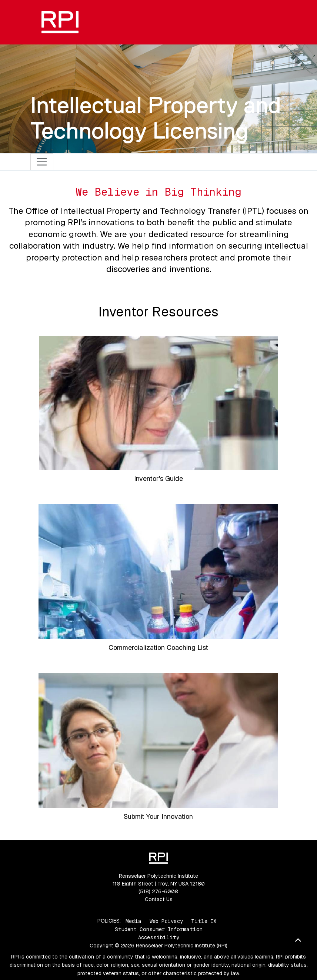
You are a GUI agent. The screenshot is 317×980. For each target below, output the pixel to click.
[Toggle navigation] (42, 162)
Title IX (204, 921)
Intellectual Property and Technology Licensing (156, 118)
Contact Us (159, 899)
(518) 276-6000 (158, 891)
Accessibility (159, 937)
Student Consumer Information (159, 929)
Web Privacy (166, 921)
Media (134, 921)
